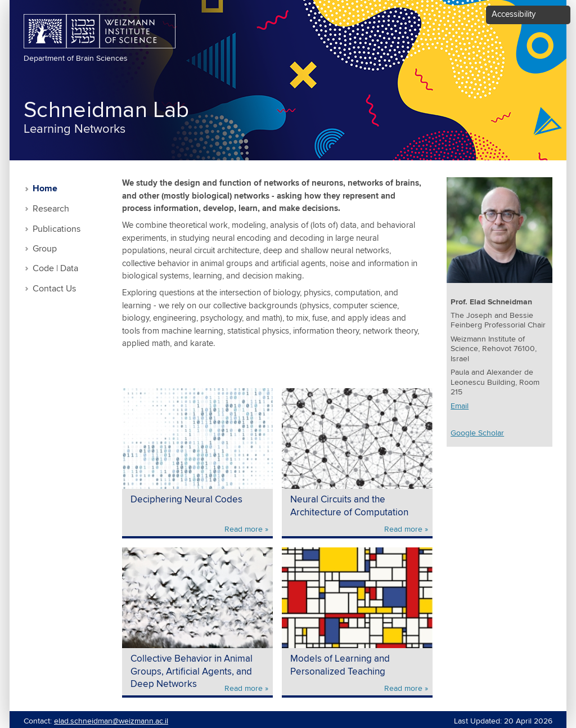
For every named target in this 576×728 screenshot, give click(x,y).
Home (45, 189)
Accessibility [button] (514, 14)
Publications (57, 229)
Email (460, 406)
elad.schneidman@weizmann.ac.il (111, 721)
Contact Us (54, 289)
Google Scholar (477, 433)
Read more (244, 529)
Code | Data (55, 269)
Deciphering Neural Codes (186, 500)
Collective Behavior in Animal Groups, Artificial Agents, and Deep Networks (192, 672)
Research (51, 209)
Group (45, 249)
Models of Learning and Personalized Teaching (340, 666)
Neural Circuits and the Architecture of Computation (349, 506)
